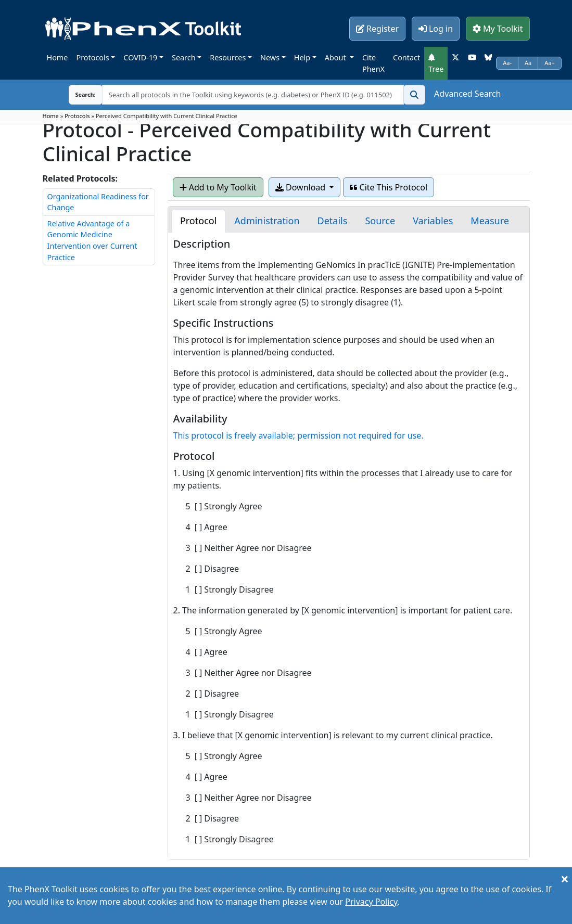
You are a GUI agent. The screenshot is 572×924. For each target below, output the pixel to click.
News (270, 57)
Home (58, 57)
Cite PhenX (373, 63)
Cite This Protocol (389, 187)
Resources (228, 57)
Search (184, 57)
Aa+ (550, 63)
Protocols (92, 57)
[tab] (198, 221)
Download (301, 187)
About (336, 57)
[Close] (565, 879)
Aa (528, 63)
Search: (78, 94)
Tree (436, 63)
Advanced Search (467, 94)
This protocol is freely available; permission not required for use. (298, 435)
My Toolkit (498, 29)
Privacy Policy (371, 902)
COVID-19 (140, 57)
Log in (436, 29)
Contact (406, 57)
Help (302, 57)
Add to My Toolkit (218, 187)
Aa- (507, 63)
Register (377, 29)
